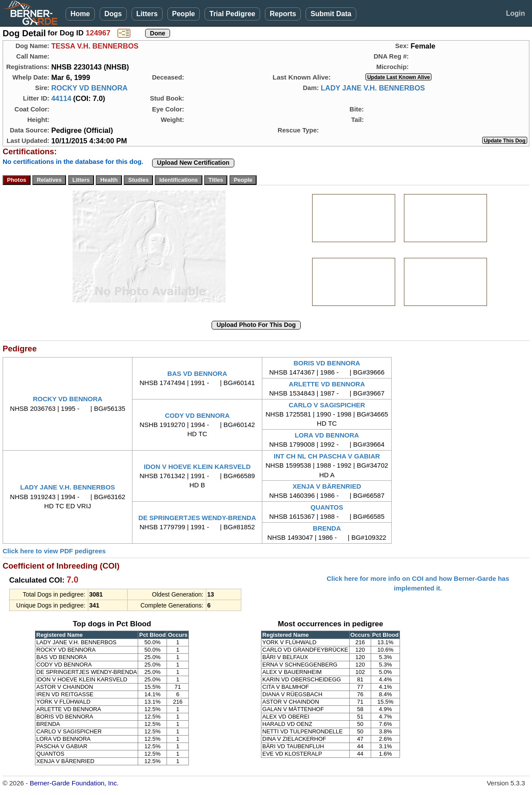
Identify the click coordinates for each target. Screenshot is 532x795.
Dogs (113, 14)
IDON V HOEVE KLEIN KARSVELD (197, 467)
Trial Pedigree (232, 14)
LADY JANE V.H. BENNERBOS (373, 88)
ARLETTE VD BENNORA (327, 384)
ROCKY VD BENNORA (89, 88)
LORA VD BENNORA (327, 435)
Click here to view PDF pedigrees (54, 551)
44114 (61, 98)
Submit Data (331, 14)
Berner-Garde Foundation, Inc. (74, 783)
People (184, 14)
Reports (283, 14)
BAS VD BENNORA (197, 373)
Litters (147, 14)
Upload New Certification (193, 163)
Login (515, 13)
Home (80, 14)
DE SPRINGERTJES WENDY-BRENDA (197, 518)
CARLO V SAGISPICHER (327, 405)
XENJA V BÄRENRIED (327, 486)
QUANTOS (327, 507)
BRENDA (327, 528)
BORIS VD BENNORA (327, 363)
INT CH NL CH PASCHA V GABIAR (327, 456)
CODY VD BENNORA (197, 415)
